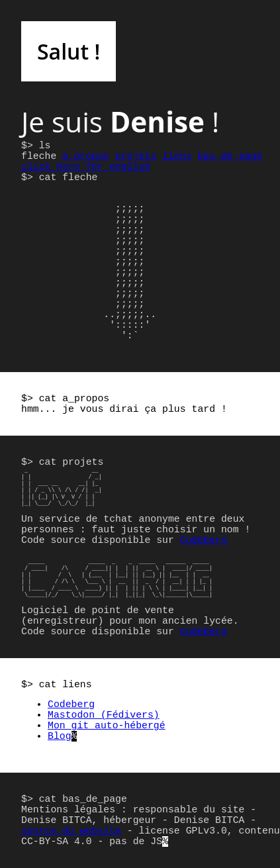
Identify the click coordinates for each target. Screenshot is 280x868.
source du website (71, 831)
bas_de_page (230, 156)
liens (177, 156)
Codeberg (204, 540)
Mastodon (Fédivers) (104, 715)
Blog (60, 736)
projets (136, 156)
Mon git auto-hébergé (107, 726)
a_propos (86, 156)
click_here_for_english (86, 167)
